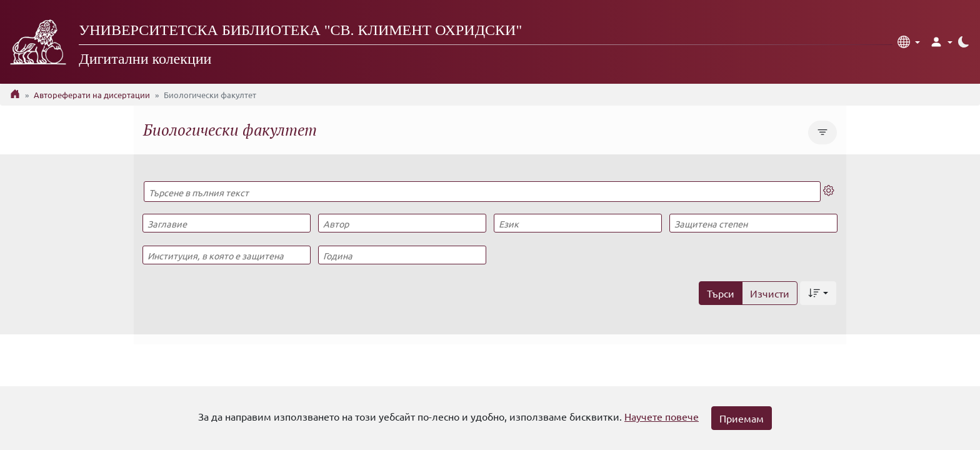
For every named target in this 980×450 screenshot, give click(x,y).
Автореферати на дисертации (92, 95)
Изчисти (770, 293)
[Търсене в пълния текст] (482, 192)
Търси (721, 293)
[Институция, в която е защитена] (226, 255)
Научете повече (662, 416)
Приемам (742, 418)
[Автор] (402, 223)
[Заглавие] (226, 223)
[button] (909, 42)
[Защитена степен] (753, 223)
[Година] (402, 255)
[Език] (577, 223)
